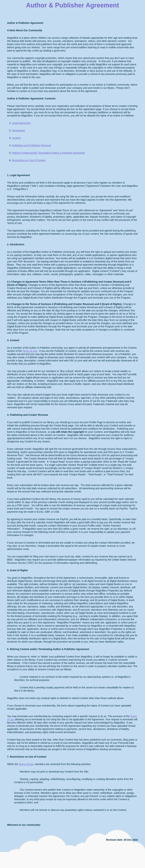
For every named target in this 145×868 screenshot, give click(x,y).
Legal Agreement (21, 123)
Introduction (18, 130)
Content (16, 138)
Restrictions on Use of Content (29, 160)
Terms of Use (30, 351)
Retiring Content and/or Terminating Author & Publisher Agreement (48, 153)
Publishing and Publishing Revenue (31, 145)
